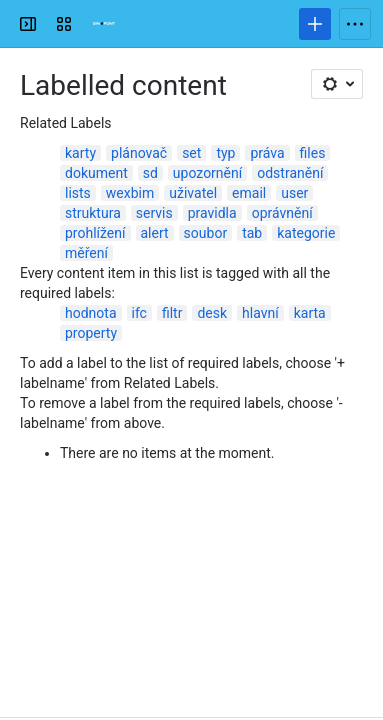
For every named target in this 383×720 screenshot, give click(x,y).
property (91, 333)
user (294, 193)
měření (86, 253)
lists (78, 193)
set (191, 153)
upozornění (207, 173)
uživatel (193, 193)
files (313, 153)
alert (155, 233)
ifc (139, 313)
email (249, 193)
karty (80, 153)
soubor (206, 233)
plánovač (139, 153)
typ (225, 153)
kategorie (306, 233)
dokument (96, 173)
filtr (172, 313)
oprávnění (282, 213)
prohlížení (95, 233)
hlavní (260, 313)
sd (150, 173)
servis (154, 213)
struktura (93, 213)
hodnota (91, 313)
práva (267, 153)
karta (310, 313)
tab (252, 233)
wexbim (130, 193)
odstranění (290, 173)
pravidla (212, 213)
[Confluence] (104, 24)
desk (212, 313)
